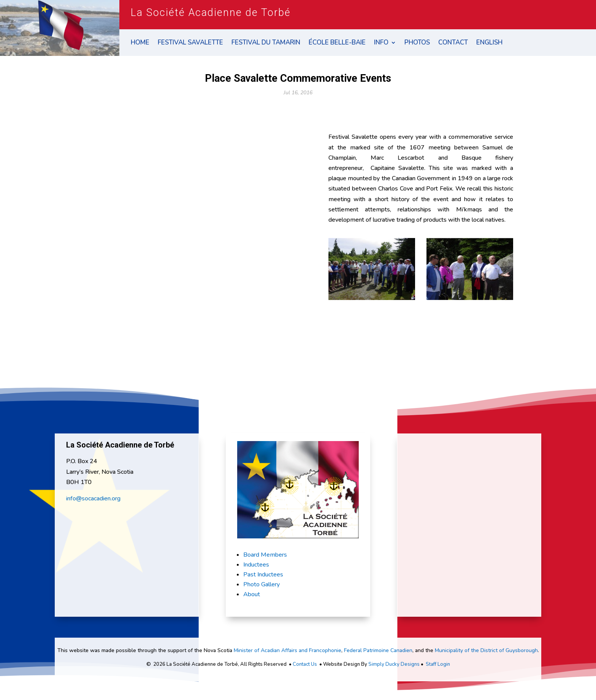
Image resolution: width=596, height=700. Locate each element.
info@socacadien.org (93, 498)
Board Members (265, 555)
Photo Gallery (262, 584)
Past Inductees (263, 575)
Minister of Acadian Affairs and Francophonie (288, 650)
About (252, 594)
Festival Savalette (190, 43)
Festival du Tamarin (266, 43)
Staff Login (438, 664)
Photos (417, 43)
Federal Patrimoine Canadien (378, 650)
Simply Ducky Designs (394, 664)
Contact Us (305, 664)
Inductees (256, 565)
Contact (453, 43)
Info (381, 43)
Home (140, 43)
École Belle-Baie (337, 43)
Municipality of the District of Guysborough (486, 650)
